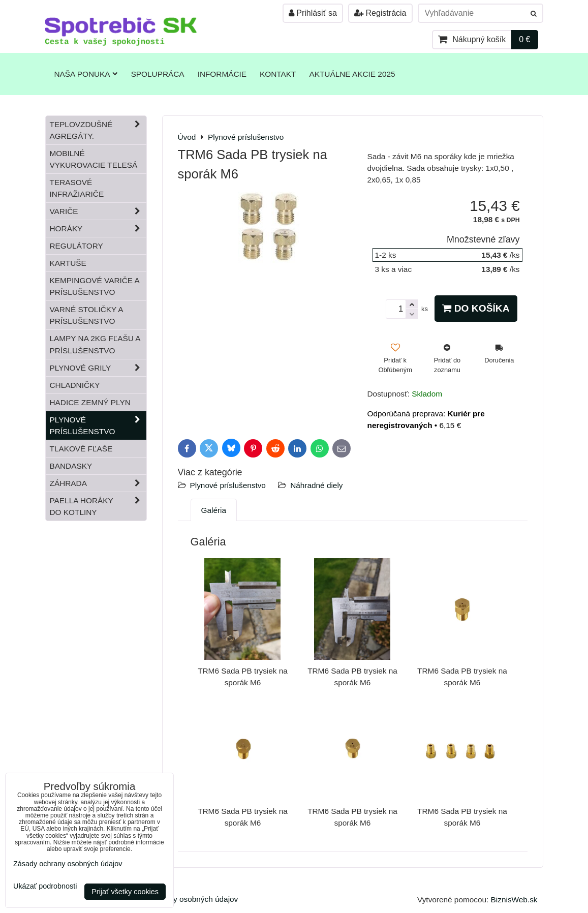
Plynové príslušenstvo (228, 485)
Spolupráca (158, 74)
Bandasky (71, 466)
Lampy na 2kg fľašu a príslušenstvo (95, 344)
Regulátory (76, 246)
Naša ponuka (86, 74)
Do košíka (476, 308)
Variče (98, 211)
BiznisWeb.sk (514, 900)
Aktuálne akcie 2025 (352, 74)
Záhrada (98, 483)
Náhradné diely (316, 485)
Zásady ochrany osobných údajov (180, 899)
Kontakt (278, 74)
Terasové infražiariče (77, 188)
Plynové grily (98, 368)
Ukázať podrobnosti (45, 886)
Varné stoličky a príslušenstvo (87, 315)
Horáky (98, 229)
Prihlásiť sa (313, 13)
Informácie (222, 74)
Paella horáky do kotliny (98, 506)
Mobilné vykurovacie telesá (94, 159)
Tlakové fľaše (81, 449)
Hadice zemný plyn (90, 402)
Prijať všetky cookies (125, 892)
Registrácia (380, 13)
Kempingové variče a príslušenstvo (95, 286)
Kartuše (68, 263)
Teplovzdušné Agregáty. (98, 130)
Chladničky (75, 385)
